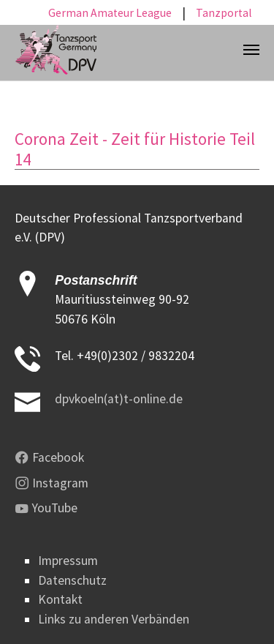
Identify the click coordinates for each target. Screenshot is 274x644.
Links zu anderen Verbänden (114, 619)
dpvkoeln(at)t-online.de (119, 399)
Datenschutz (72, 580)
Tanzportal (224, 13)
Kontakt (60, 599)
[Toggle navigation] (251, 50)
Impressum (68, 561)
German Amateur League (110, 13)
